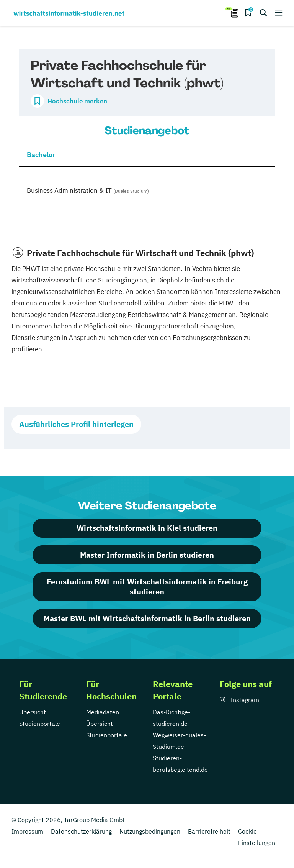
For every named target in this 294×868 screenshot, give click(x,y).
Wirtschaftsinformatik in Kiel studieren (147, 528)
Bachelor (41, 155)
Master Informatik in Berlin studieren (147, 555)
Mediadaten (103, 712)
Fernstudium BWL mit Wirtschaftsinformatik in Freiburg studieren (147, 587)
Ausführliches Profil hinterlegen (76, 424)
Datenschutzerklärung (81, 831)
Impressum (27, 831)
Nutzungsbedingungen (150, 831)
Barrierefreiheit (209, 831)
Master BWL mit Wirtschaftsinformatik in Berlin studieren (147, 618)
